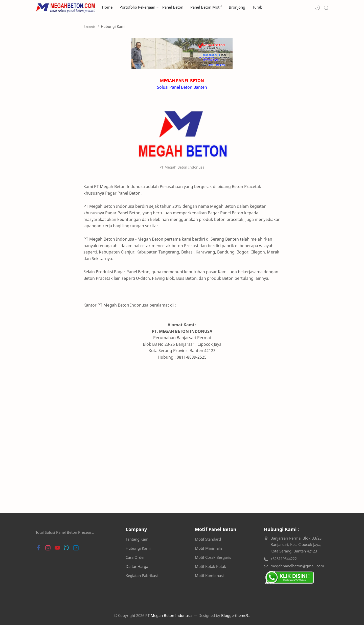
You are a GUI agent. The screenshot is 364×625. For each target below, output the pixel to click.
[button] (317, 8)
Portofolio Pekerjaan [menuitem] (137, 7)
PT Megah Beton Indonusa (168, 615)
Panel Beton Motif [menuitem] (206, 7)
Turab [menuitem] (257, 7)
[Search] (326, 8)
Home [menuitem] (107, 7)
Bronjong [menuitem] (237, 7)
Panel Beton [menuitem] (173, 7)
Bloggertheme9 (235, 615)
